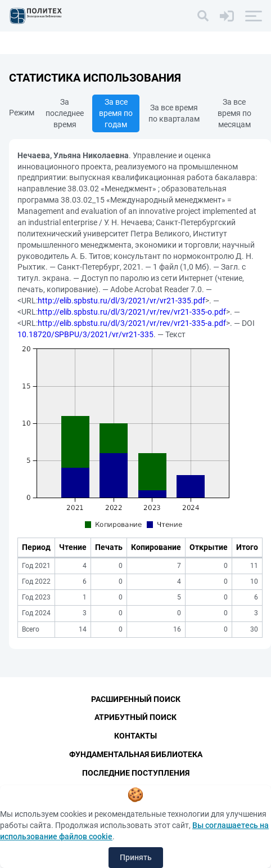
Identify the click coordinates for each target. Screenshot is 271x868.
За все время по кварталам (174, 113)
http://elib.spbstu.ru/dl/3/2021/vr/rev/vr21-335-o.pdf (132, 312)
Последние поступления (136, 773)
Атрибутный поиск (135, 717)
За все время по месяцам (234, 113)
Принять (136, 857)
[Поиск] (203, 16)
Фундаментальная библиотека (136, 754)
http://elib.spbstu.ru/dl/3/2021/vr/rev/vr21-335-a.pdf (132, 323)
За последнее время (65, 113)
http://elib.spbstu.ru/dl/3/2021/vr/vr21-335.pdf (121, 301)
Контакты (135, 736)
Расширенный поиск (136, 699)
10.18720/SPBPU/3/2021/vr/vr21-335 (85, 334)
